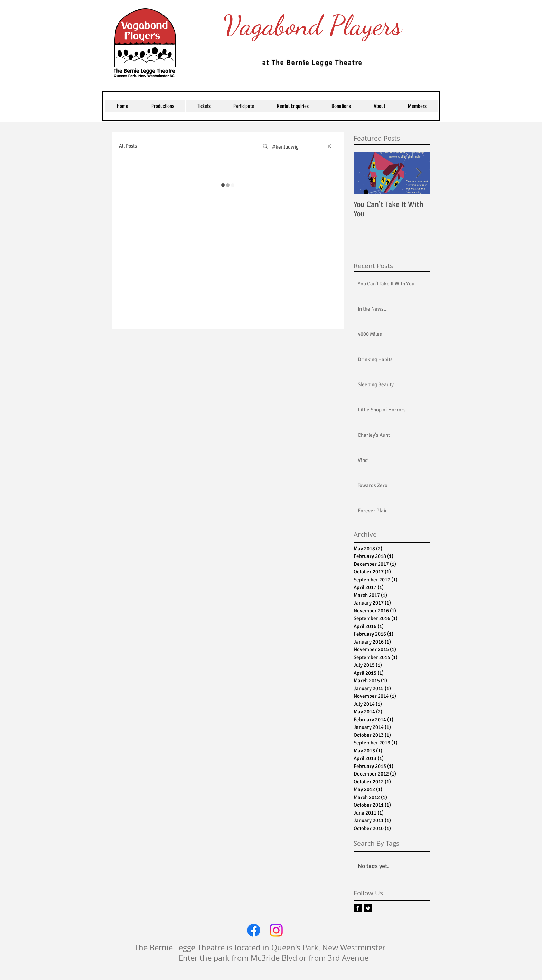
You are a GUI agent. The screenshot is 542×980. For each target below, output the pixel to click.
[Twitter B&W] (368, 908)
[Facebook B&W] (358, 908)
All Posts (128, 146)
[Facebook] (254, 930)
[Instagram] (276, 930)
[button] (203, 106)
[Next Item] (419, 173)
